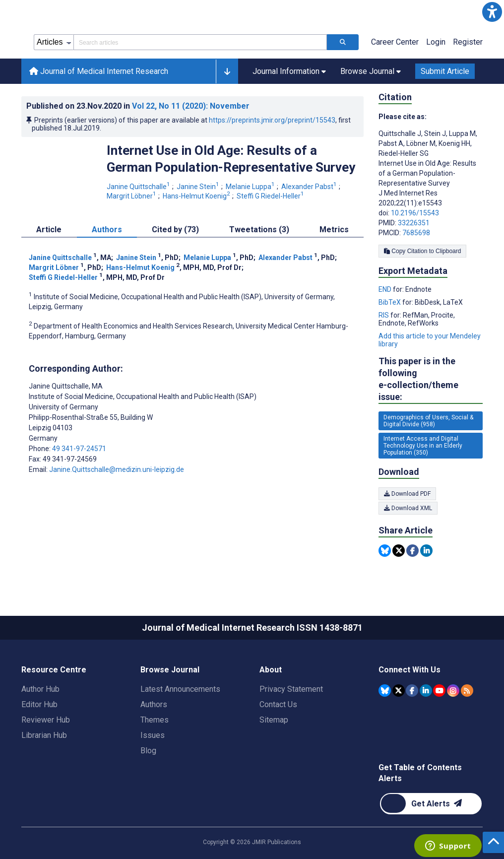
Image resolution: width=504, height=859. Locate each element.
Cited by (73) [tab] (175, 230)
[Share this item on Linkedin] (426, 551)
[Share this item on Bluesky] (385, 551)
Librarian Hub (44, 735)
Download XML (408, 508)
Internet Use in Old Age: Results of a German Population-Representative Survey (231, 159)
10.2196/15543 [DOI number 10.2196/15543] (415, 213)
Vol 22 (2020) (191, 106)
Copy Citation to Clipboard (422, 251)
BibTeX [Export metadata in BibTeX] (390, 302)
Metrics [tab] (334, 230)
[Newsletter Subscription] (431, 804)
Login (436, 42)
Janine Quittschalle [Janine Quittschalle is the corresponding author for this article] (66, 386)
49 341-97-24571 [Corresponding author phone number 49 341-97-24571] (79, 449)
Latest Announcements (180, 689)
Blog (148, 751)
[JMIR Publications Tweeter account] (399, 691)
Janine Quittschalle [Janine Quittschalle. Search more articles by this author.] (139, 187)
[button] (492, 12)
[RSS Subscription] (467, 691)
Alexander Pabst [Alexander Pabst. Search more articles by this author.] (310, 187)
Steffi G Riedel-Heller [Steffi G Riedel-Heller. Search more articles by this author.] (271, 196)
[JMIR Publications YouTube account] (439, 691)
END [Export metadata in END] (386, 289)
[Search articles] (343, 42)
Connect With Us (409, 670)
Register (468, 42)
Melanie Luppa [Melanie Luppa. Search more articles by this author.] (251, 187)
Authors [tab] (107, 230)
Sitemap (274, 720)
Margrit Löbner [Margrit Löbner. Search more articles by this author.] (132, 196)
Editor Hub (39, 704)
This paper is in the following (431, 379)
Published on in (138, 106)
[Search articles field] (200, 42)
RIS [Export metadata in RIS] (384, 315)
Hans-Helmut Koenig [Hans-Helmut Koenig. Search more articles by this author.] (197, 196)
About (271, 670)
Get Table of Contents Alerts (420, 773)
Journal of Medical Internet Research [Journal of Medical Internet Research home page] (99, 71)
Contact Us (278, 704)
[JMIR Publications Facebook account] (412, 691)
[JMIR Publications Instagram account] (453, 691)
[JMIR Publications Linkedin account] (426, 691)
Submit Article (445, 71)
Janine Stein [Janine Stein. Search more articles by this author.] (199, 187)
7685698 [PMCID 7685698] (416, 233)
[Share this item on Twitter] (399, 551)
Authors (154, 704)
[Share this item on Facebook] (412, 551)
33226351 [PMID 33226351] (414, 223)
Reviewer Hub (46, 720)
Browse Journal (170, 670)
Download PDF (407, 494)
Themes (155, 720)
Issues (153, 735)
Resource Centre (54, 670)
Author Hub (40, 689)
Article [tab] (49, 230)
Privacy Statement (291, 689)
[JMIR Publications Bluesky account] (385, 691)
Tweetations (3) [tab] (259, 230)
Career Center (395, 42)
